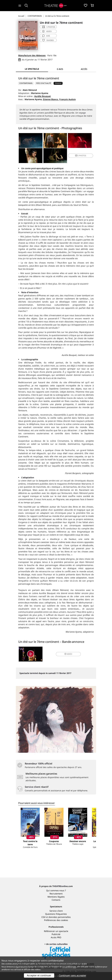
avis (46, 36)
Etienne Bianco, (51, 99)
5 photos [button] (81, 156)
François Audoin (68, 99)
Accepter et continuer (39, 975)
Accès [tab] (84, 69)
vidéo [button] (68, 654)
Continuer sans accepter (73, 975)
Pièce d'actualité (44, 83)
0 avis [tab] (60, 69)
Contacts (56, 900)
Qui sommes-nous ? (56, 890)
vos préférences (69, 967)
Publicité (56, 934)
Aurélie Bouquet (43, 96)
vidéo (47, 31)
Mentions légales (56, 897)
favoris (48, 40)
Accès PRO (56, 937)
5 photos (49, 27)
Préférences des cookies (56, 920)
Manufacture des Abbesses (32, 55)
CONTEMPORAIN (26, 83)
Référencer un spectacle (56, 931)
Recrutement (56, 894)
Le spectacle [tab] (32, 69)
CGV (43, 917)
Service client (56, 911)
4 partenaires (22, 967)
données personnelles (60, 917)
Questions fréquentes (56, 914)
